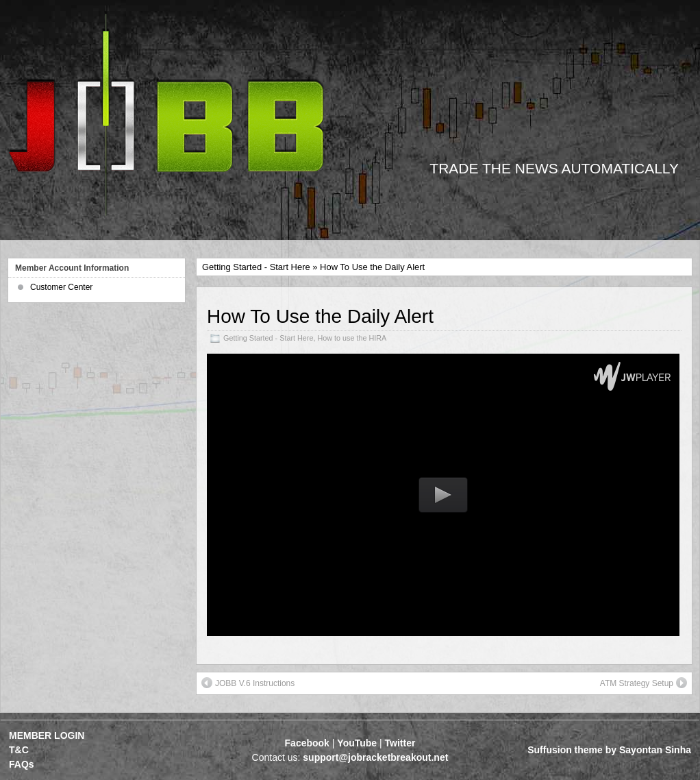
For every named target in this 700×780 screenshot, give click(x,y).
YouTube (357, 743)
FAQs (22, 764)
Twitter (400, 743)
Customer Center (61, 287)
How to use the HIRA (352, 338)
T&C (19, 750)
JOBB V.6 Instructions (248, 683)
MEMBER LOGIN (47, 735)
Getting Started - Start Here (256, 267)
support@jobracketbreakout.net (375, 757)
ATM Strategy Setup (643, 683)
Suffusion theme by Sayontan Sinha (609, 750)
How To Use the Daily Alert (320, 316)
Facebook (307, 743)
